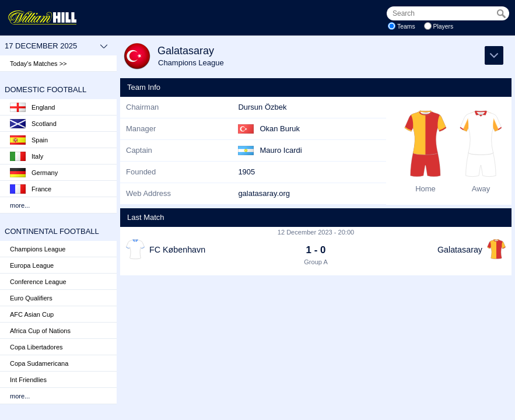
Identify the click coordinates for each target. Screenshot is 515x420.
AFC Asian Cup (32, 314)
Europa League (32, 265)
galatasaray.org (264, 193)
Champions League (38, 249)
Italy (27, 156)
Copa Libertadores (36, 347)
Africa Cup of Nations (40, 331)
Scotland (33, 124)
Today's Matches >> (38, 64)
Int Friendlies (28, 380)
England (32, 107)
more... (20, 205)
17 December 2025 (56, 46)
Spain (29, 140)
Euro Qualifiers (31, 298)
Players (444, 27)
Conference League (38, 282)
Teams (406, 27)
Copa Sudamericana (39, 363)
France (31, 189)
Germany (34, 173)
